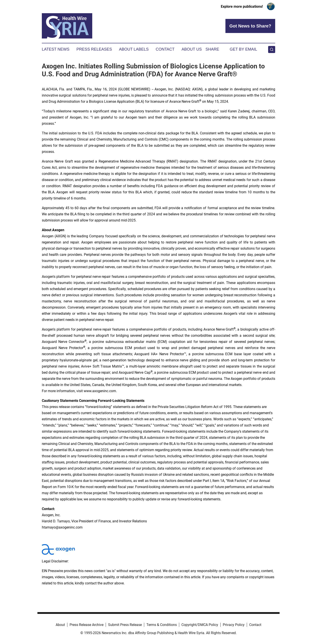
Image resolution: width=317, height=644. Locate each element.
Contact (165, 49)
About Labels (134, 49)
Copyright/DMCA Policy (200, 625)
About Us (192, 49)
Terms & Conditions (162, 625)
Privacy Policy (234, 625)
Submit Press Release (125, 625)
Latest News (56, 49)
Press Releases (94, 49)
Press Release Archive (87, 625)
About (60, 625)
